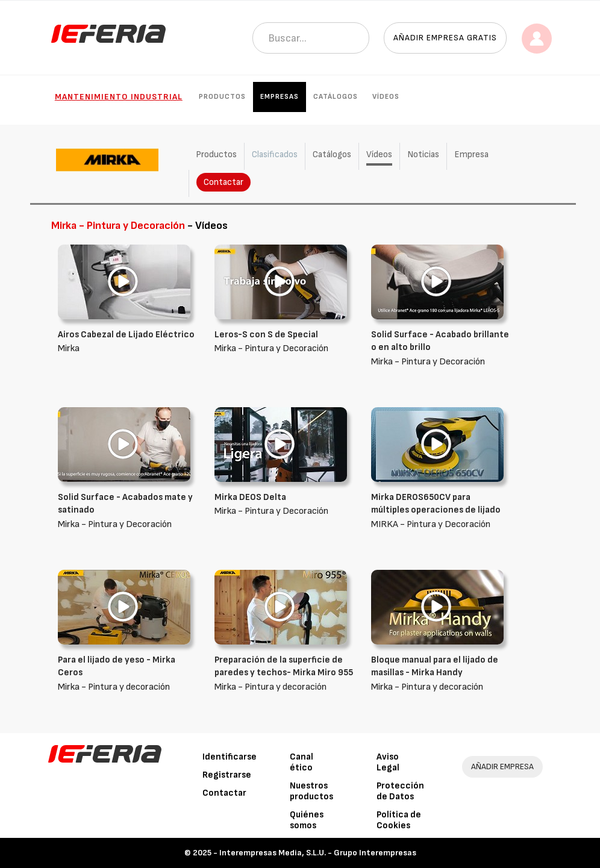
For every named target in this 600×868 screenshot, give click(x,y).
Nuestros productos (311, 791)
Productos (222, 97)
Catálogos (336, 97)
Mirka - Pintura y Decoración (440, 348)
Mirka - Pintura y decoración (127, 673)
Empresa (471, 155)
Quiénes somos (307, 820)
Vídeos (386, 97)
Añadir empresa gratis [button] (445, 38)
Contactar (223, 182)
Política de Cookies (399, 820)
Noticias (423, 155)
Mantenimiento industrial (119, 97)
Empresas (280, 97)
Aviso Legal (388, 762)
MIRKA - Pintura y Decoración (440, 510)
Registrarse (227, 775)
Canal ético (302, 762)
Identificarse (230, 757)
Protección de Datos (400, 791)
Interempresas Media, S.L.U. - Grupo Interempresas (318, 853)
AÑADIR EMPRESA (502, 767)
